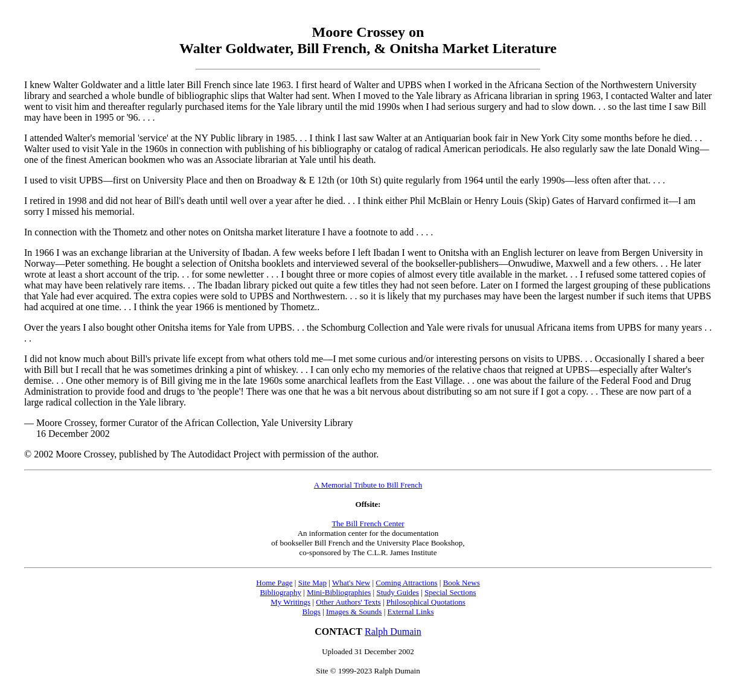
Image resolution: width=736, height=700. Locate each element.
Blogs (312, 612)
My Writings (290, 602)
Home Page (274, 583)
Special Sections (450, 592)
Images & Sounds (354, 612)
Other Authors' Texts (348, 602)
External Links (411, 612)
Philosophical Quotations (426, 602)
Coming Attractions (406, 583)
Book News (462, 583)
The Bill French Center (368, 523)
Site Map (312, 583)
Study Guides (397, 592)
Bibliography (280, 592)
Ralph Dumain (393, 632)
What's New (351, 583)
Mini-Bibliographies (339, 592)
